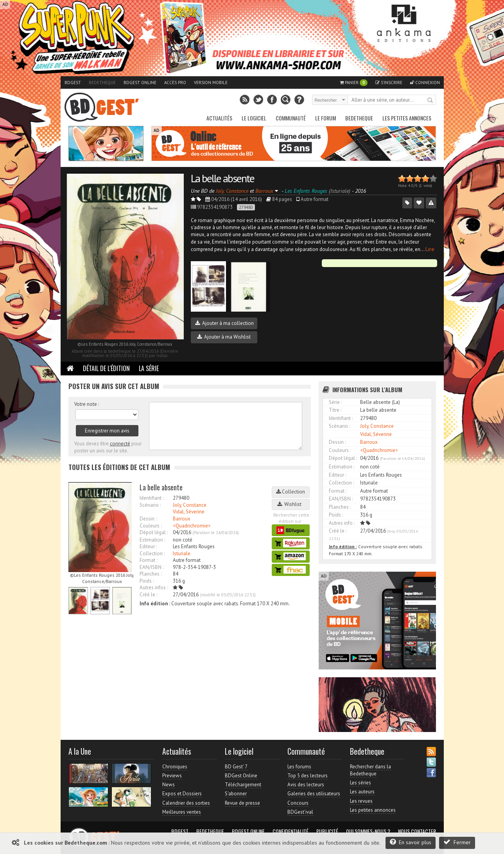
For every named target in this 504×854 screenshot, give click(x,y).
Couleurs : (151, 526)
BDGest (73, 83)
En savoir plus (411, 842)
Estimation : (152, 540)
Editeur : (148, 546)
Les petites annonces (407, 118)
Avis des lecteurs (306, 785)
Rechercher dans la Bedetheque (370, 770)
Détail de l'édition (106, 368)
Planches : (151, 574)
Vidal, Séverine (189, 512)
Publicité (327, 831)
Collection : (152, 553)
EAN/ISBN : (152, 567)
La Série (149, 368)
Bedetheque (102, 83)
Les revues (361, 801)
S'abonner (236, 794)
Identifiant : (152, 498)
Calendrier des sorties (186, 803)
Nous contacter (417, 831)
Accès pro (175, 83)
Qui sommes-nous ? (368, 831)
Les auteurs (362, 792)
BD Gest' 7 (236, 767)
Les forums (299, 767)
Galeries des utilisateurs (314, 794)
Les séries (361, 783)
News (169, 785)
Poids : (147, 581)
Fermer (457, 842)
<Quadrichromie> (192, 526)
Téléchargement (243, 785)
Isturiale (182, 553)
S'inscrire (389, 83)
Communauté (291, 118)
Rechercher (430, 100)
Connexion (425, 83)
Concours (298, 803)
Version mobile (211, 83)
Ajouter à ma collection (224, 323)
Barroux (182, 519)
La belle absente (222, 178)
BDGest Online (140, 83)
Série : (335, 402)
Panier (354, 83)
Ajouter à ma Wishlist (224, 337)
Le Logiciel (254, 118)
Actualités (219, 118)
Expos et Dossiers (182, 794)
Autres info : (342, 523)
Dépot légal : (154, 532)
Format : (148, 560)
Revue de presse (242, 803)
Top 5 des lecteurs (308, 776)
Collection (291, 492)
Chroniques (175, 767)
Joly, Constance (190, 505)
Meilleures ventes (182, 812)
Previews (172, 776)
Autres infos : (154, 588)
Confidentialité (291, 831)
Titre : (335, 410)
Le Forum (326, 118)
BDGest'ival (300, 812)
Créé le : (148, 595)
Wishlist (291, 504)
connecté (120, 444)
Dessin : (148, 519)
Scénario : (150, 505)
